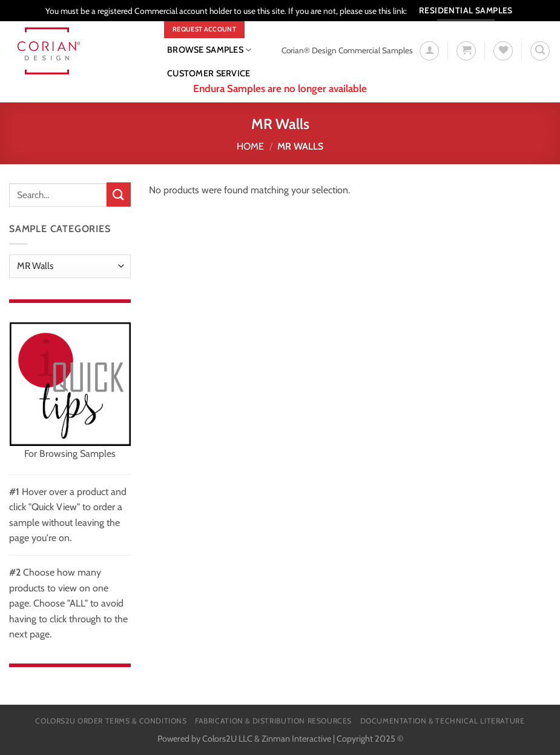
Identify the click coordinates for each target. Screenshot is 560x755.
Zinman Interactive (296, 739)
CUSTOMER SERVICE (209, 73)
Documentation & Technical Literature (443, 721)
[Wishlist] (503, 51)
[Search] (540, 51)
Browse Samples (209, 50)
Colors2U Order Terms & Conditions (111, 721)
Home (250, 146)
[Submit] (119, 194)
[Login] (429, 51)
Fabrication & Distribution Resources (273, 721)
